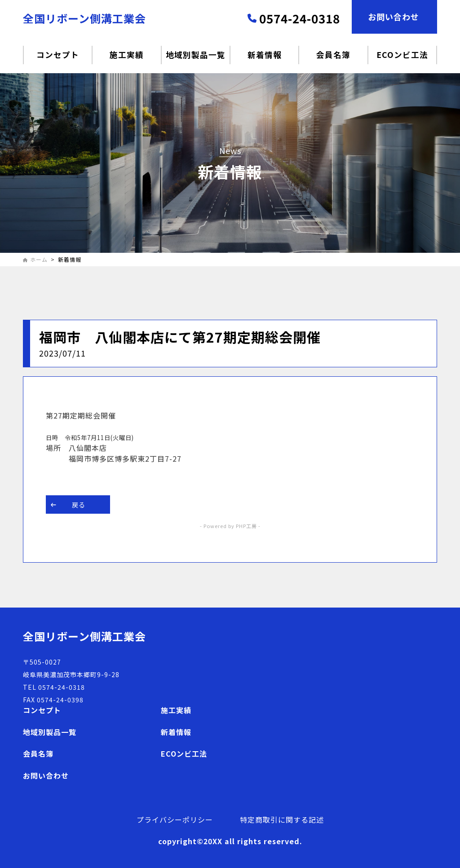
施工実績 (176, 710)
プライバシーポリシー (175, 820)
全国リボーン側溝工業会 (84, 18)
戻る (68, 504)
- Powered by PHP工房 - (230, 526)
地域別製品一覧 (50, 732)
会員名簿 (38, 753)
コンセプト (42, 710)
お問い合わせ (46, 775)
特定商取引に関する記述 (282, 820)
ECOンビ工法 (184, 753)
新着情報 (176, 732)
